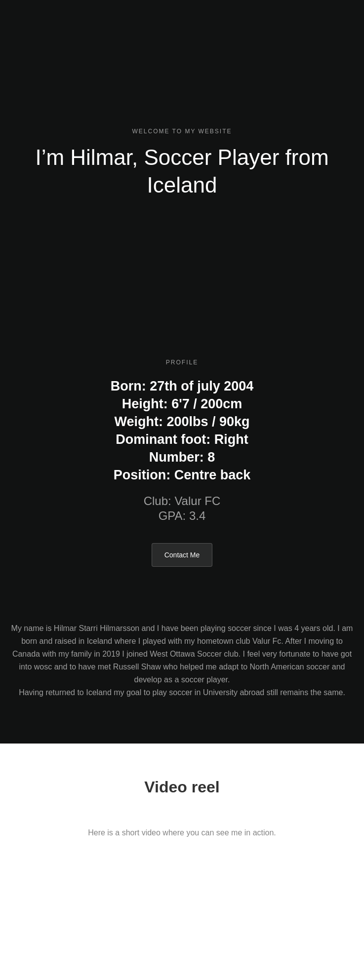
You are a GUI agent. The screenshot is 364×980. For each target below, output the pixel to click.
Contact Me (182, 555)
